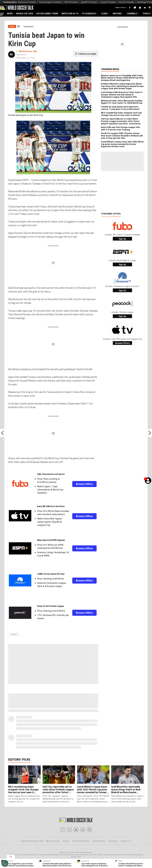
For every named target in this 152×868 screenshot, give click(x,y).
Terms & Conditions (81, 841)
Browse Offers (84, 484)
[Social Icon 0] (63, 830)
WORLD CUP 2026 (25, 13)
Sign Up (122, 239)
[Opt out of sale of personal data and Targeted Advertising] (5, 863)
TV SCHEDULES (90, 13)
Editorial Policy (99, 841)
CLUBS (105, 13)
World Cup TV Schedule (27, 2)
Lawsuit (14, 634)
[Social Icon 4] (89, 830)
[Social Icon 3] (83, 830)
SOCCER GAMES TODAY (47, 13)
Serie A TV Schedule (126, 2)
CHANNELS (133, 13)
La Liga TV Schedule (108, 2)
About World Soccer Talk (32, 841)
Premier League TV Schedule (50, 2)
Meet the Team (53, 841)
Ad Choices (113, 841)
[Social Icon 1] (69, 830)
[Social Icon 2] (76, 830)
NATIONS (118, 13)
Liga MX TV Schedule (89, 2)
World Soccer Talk (28, 51)
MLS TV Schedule (71, 2)
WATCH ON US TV (70, 13)
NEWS (10, 13)
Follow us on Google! (87, 54)
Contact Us (126, 841)
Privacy (66, 841)
